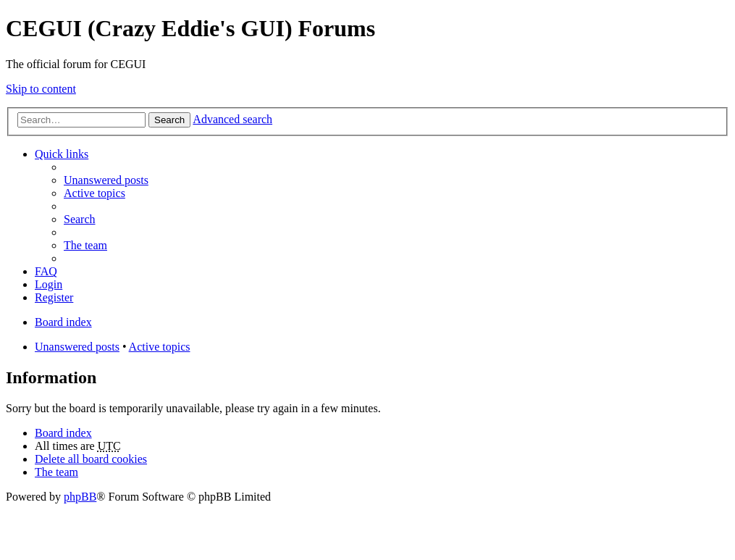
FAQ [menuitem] (46, 271)
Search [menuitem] (80, 219)
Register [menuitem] (54, 297)
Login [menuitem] (49, 284)
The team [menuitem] (85, 245)
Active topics (160, 347)
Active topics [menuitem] (94, 193)
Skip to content (41, 89)
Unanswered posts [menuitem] (106, 180)
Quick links (62, 154)
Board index (63, 433)
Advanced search (232, 119)
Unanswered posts (77, 347)
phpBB (80, 497)
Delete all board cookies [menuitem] (91, 459)
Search (169, 120)
